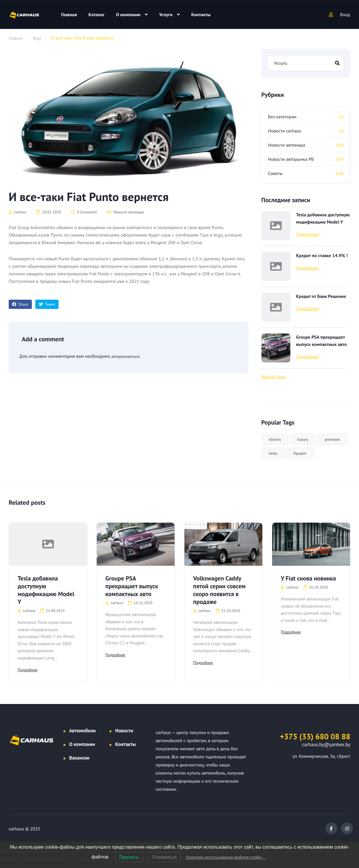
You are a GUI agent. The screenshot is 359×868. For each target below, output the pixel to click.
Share (20, 304)
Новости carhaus (285, 131)
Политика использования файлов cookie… (226, 857)
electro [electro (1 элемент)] (275, 439)
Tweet (47, 304)
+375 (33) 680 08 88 (315, 738)
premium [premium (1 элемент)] (332, 439)
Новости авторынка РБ (291, 159)
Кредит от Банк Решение (321, 296)
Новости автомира (129, 212)
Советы (275, 173)
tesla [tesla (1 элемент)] (273, 453)
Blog (39, 38)
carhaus (18, 212)
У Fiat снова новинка (308, 578)
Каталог (97, 14)
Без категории (282, 117)
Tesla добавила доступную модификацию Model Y (323, 218)
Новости (124, 732)
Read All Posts (274, 377)
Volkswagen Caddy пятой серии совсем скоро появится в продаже (219, 590)
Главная (69, 14)
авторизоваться (127, 356)
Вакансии (79, 759)
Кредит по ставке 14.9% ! (322, 255)
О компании (128, 14)
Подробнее (307, 234)
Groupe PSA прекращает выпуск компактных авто (322, 341)
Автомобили (83, 732)
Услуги (166, 14)
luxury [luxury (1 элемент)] (303, 439)
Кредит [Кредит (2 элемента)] (300, 453)
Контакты (201, 14)
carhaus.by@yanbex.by (326, 746)
